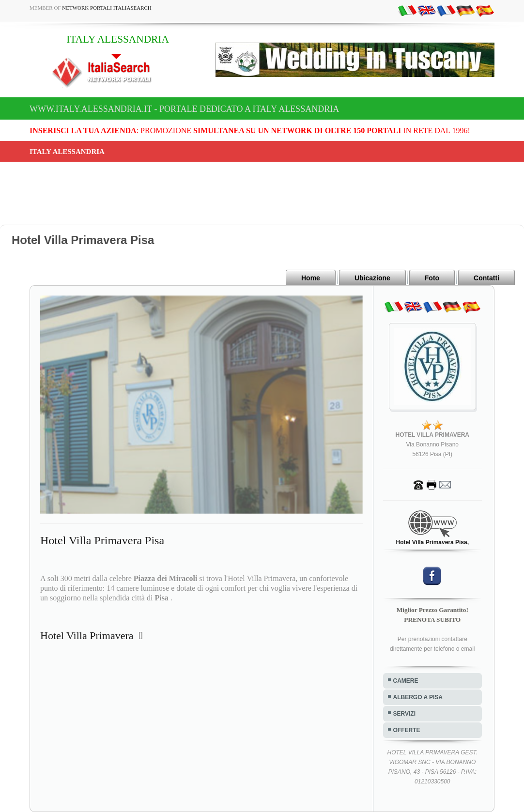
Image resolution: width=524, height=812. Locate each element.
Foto (432, 278)
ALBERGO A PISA (418, 697)
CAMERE (406, 681)
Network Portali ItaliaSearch (107, 8)
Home (311, 278)
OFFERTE (407, 730)
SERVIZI (404, 714)
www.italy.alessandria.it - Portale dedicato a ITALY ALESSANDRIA (184, 109)
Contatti (486, 278)
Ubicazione (372, 278)
